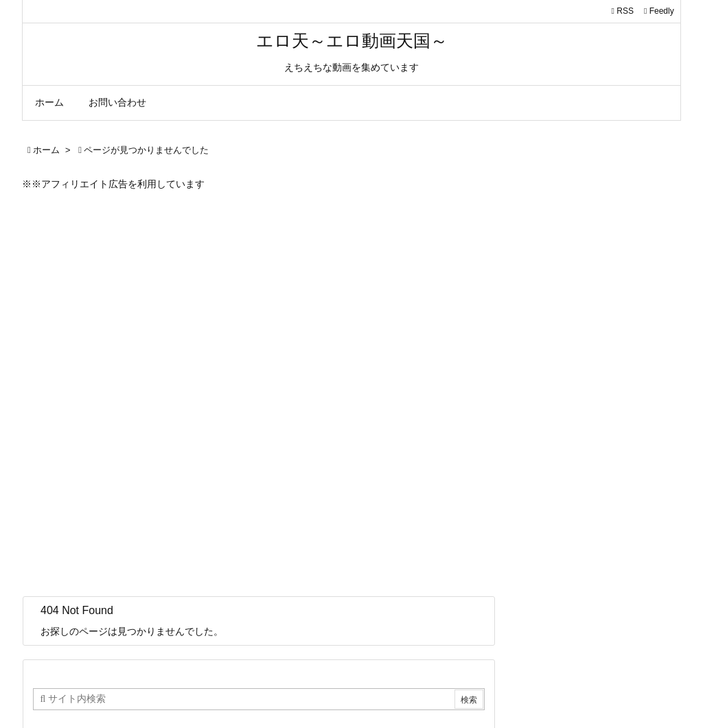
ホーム (46, 150)
